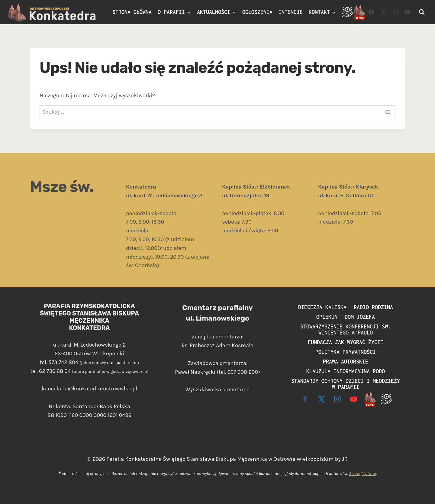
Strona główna (132, 12)
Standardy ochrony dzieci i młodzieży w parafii (346, 384)
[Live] (359, 12)
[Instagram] (395, 12)
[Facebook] (371, 12)
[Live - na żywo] (370, 399)
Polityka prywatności (346, 352)
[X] (321, 399)
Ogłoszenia (257, 12)
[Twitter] (383, 12)
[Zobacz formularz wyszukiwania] (422, 12)
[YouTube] (407, 12)
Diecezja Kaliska (322, 307)
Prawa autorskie (346, 362)
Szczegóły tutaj (362, 474)
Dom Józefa (360, 317)
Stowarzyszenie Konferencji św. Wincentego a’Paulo (346, 330)
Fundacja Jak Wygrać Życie (346, 342)
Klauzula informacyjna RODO (346, 371)
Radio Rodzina (373, 307)
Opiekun (327, 317)
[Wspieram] (347, 12)
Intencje (291, 12)
